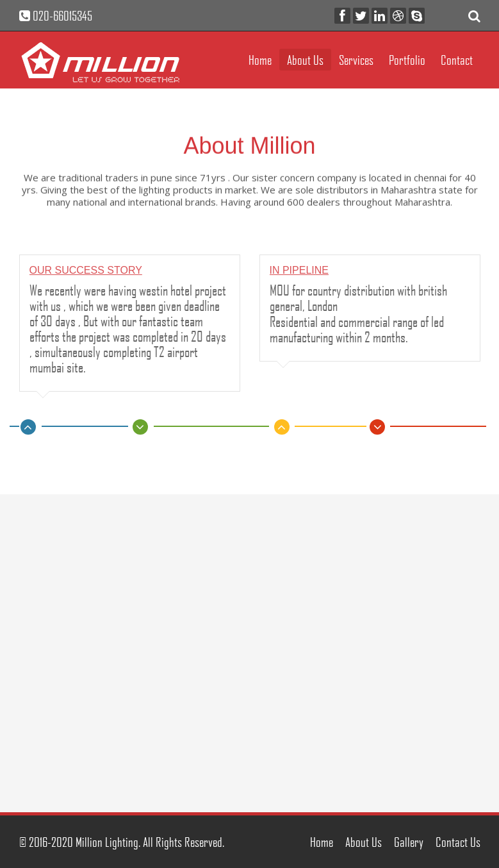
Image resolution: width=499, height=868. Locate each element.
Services (356, 60)
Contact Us (458, 842)
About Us (305, 60)
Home (260, 60)
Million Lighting (107, 842)
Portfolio (407, 60)
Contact (457, 60)
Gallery (409, 842)
